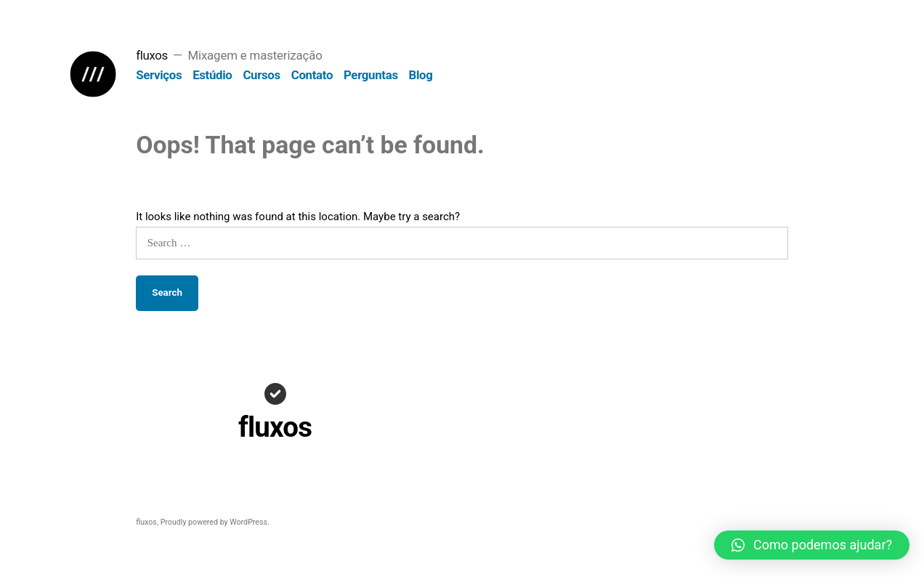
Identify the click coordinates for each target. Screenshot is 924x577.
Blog (421, 75)
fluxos (152, 55)
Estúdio (212, 75)
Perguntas (371, 75)
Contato (312, 75)
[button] (812, 545)
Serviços (159, 75)
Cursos (261, 75)
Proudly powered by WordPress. (215, 522)
